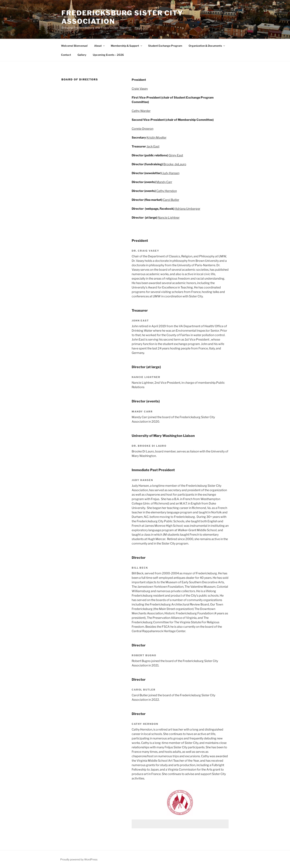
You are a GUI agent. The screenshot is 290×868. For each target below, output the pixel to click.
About (100, 46)
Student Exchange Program (165, 46)
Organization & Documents (207, 46)
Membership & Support (127, 46)
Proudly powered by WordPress (79, 859)
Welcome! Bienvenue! (74, 46)
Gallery (82, 55)
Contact (66, 55)
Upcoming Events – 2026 (108, 55)
